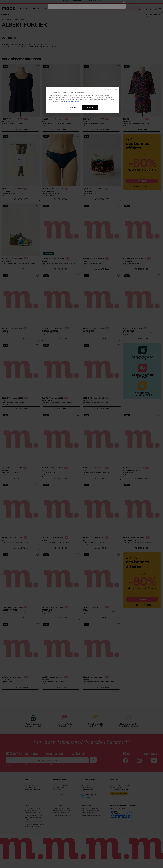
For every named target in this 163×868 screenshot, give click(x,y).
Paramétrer (73, 107)
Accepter (90, 107)
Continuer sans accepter (111, 90)
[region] (82, 100)
